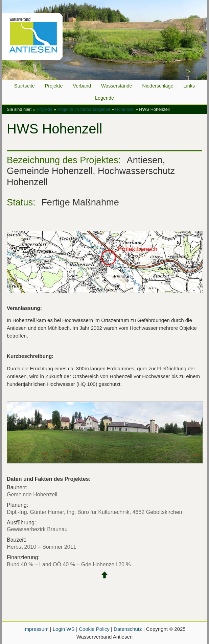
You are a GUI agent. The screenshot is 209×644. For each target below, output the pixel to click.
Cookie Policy (94, 629)
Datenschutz (128, 629)
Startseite (25, 86)
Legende (104, 98)
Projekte (54, 86)
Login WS (64, 629)
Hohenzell (125, 109)
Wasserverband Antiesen (104, 40)
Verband (82, 86)
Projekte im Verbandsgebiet (84, 109)
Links (189, 86)
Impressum (36, 629)
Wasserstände (117, 86)
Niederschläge (158, 86)
